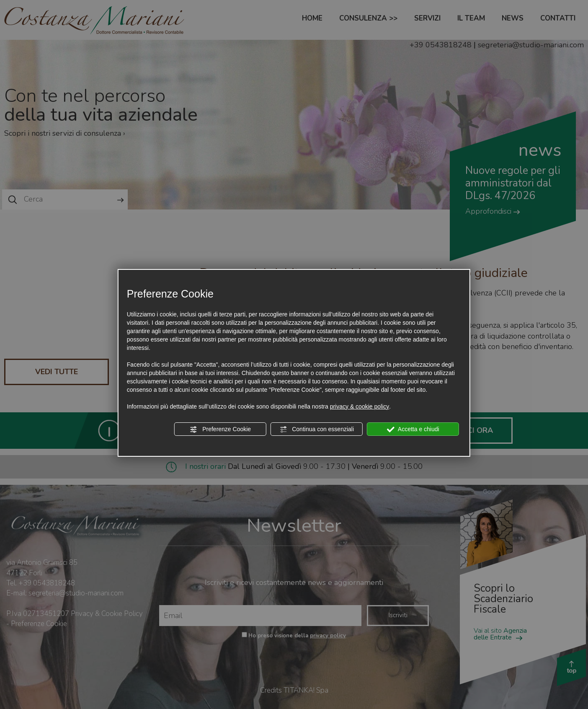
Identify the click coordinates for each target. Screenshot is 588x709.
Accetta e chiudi (413, 430)
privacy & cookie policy (360, 406)
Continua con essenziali (317, 430)
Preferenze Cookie (220, 430)
